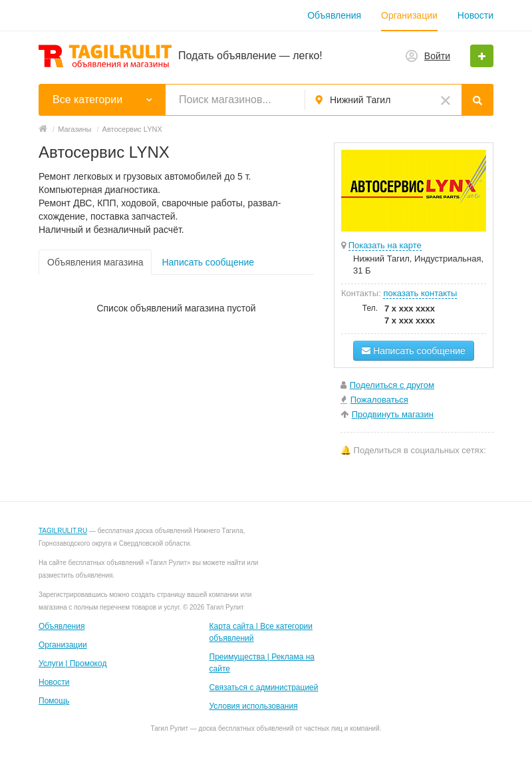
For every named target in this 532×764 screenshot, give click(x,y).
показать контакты (420, 293)
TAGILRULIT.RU (63, 531)
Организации (409, 15)
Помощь (54, 701)
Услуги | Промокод (72, 664)
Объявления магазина (95, 262)
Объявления (334, 15)
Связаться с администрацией (264, 687)
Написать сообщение (208, 262)
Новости (475, 15)
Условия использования (254, 706)
